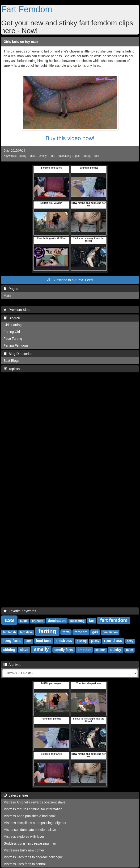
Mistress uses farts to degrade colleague (33, 857)
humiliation (110, 632)
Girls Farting (13, 325)
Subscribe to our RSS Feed (70, 280)
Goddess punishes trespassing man (30, 843)
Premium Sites (17, 310)
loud (28, 641)
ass (33, 156)
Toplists (12, 369)
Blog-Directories (18, 354)
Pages (11, 289)
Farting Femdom (16, 345)
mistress (64, 641)
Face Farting (13, 339)
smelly (43, 156)
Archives (12, 665)
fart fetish (9, 632)
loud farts (44, 641)
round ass (113, 641)
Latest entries (16, 795)
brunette (38, 621)
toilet (129, 650)
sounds (100, 650)
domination (57, 621)
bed (97, 156)
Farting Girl (12, 332)
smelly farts (64, 650)
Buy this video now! (70, 138)
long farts (12, 641)
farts (66, 632)
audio (24, 621)
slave (24, 650)
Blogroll (12, 318)
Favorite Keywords (20, 611)
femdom (81, 632)
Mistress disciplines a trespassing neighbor (35, 823)
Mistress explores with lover (24, 837)
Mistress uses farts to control (25, 864)
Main (7, 296)
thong (87, 156)
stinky (116, 650)
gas (77, 156)
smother (84, 650)
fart (53, 156)
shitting (9, 650)
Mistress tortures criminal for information (33, 809)
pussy (95, 641)
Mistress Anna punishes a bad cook (30, 816)
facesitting (65, 156)
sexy (130, 641)
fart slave (26, 632)
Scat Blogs (11, 361)
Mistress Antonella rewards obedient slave (34, 802)
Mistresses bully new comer (24, 850)
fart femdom (114, 620)
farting (23, 156)
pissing (82, 641)
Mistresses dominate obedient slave (30, 830)
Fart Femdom (27, 9)
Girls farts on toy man (21, 42)
